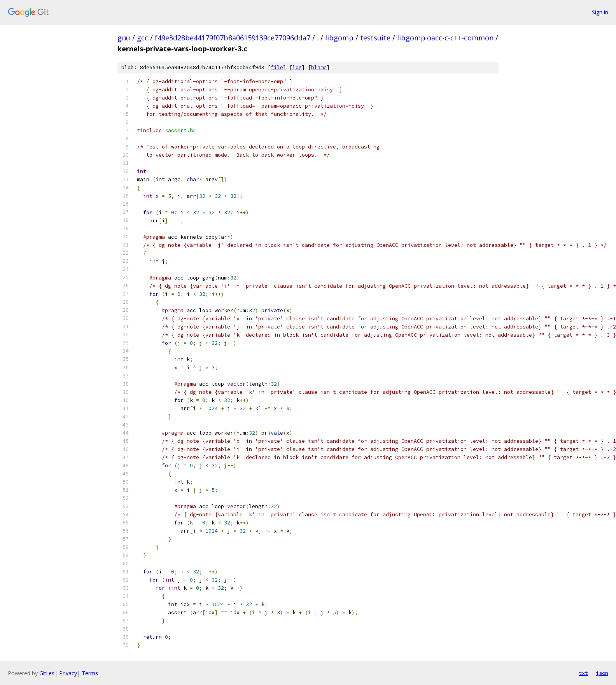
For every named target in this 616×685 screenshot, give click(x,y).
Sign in (600, 12)
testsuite (375, 38)
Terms (90, 673)
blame (319, 67)
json (602, 673)
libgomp (339, 38)
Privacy (68, 673)
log (297, 67)
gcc (143, 38)
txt (583, 673)
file (277, 67)
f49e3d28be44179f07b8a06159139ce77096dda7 (233, 38)
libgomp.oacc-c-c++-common (445, 38)
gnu (124, 38)
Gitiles (47, 673)
